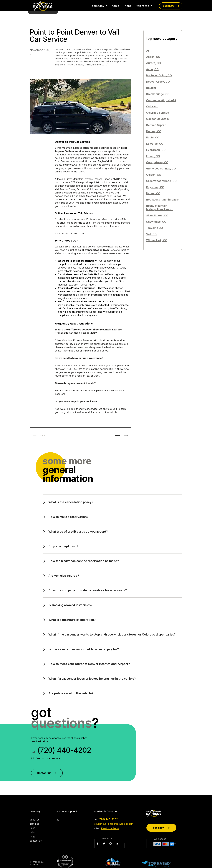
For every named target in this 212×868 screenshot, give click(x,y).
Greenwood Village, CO (161, 181)
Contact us (47, 773)
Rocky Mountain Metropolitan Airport (159, 208)
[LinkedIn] (117, 844)
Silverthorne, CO (157, 215)
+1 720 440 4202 (75, 369)
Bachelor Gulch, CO (159, 75)
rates (33, 832)
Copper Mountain (157, 119)
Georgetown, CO (157, 162)
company (98, 6)
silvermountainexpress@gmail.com (114, 824)
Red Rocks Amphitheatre (162, 200)
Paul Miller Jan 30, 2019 (70, 233)
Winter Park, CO (157, 240)
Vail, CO (151, 234)
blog (32, 836)
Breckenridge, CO (158, 94)
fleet (128, 6)
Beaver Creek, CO (158, 82)
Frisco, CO (153, 156)
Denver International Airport (77, 161)
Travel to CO (154, 228)
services (34, 824)
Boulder (151, 88)
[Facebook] (98, 844)
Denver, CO (154, 131)
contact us (36, 841)
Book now (161, 828)
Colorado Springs (157, 113)
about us (35, 820)
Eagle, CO (153, 137)
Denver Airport (156, 125)
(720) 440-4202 (108, 819)
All (148, 51)
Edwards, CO (155, 144)
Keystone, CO (155, 187)
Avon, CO (152, 69)
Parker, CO (153, 193)
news (115, 6)
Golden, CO (154, 175)
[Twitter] (104, 844)
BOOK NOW (116, 369)
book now (169, 6)
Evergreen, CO (156, 150)
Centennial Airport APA (161, 100)
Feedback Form (110, 828)
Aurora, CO (153, 63)
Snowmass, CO (156, 222)
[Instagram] (110, 844)
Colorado (152, 106)
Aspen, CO (153, 57)
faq (57, 820)
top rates (143, 6)
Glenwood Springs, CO (161, 169)
